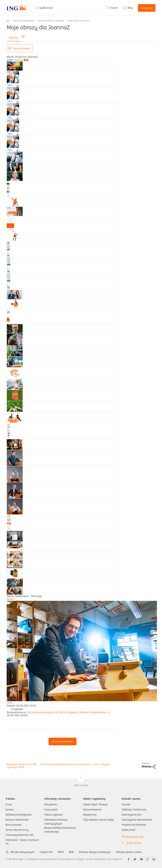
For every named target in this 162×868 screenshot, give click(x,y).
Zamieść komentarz (62, 741)
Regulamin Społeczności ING (22, 764)
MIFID (61, 852)
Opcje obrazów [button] (21, 48)
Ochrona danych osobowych (95, 852)
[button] (22, 709)
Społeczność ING (8, 21)
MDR (71, 852)
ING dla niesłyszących (22, 852)
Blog (130, 8)
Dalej (9, 703)
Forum (114, 8)
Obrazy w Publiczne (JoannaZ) (51, 21)
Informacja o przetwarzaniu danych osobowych (65, 764)
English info (46, 852)
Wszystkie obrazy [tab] (32, 38)
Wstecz (11, 599)
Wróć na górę (81, 785)
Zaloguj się (147, 8)
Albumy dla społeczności (24, 21)
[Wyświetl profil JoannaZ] (18, 60)
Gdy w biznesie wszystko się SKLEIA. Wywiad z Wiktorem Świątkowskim (67, 712)
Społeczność (46, 8)
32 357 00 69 (133, 843)
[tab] (15, 66)
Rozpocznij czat (135, 837)
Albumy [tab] (13, 38)
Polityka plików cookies (129, 852)
